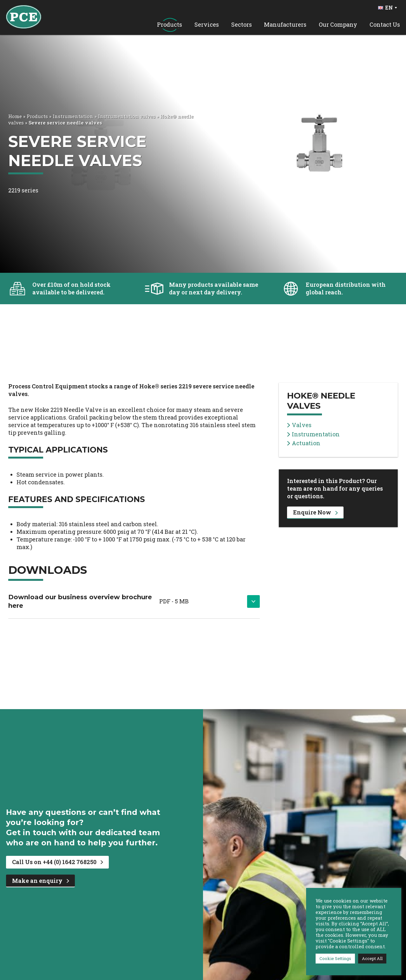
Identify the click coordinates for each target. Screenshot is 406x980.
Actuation (304, 443)
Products (170, 25)
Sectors (242, 25)
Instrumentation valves (127, 116)
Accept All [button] (372, 958)
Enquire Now (315, 512)
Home (15, 116)
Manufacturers (285, 25)
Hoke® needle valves (321, 401)
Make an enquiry (41, 881)
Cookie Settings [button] (335, 958)
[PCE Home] (24, 16)
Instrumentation (73, 116)
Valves (299, 425)
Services (207, 25)
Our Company (338, 25)
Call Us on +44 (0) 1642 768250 (58, 862)
